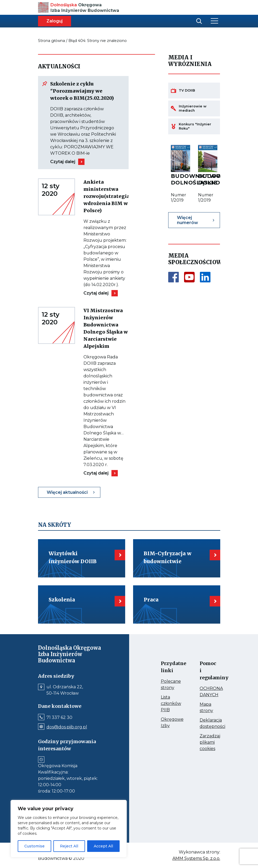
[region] (69, 829)
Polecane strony (166, 685)
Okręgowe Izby (166, 723)
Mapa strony (205, 708)
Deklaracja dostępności (205, 724)
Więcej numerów (187, 220)
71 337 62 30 (59, 718)
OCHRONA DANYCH (205, 692)
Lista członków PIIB (166, 704)
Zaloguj (55, 21)
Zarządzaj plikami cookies (205, 743)
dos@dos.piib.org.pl (67, 727)
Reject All (69, 846)
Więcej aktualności (67, 492)
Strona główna (51, 41)
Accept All (103, 846)
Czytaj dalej (63, 162)
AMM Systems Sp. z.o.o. (196, 858)
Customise (34, 846)
